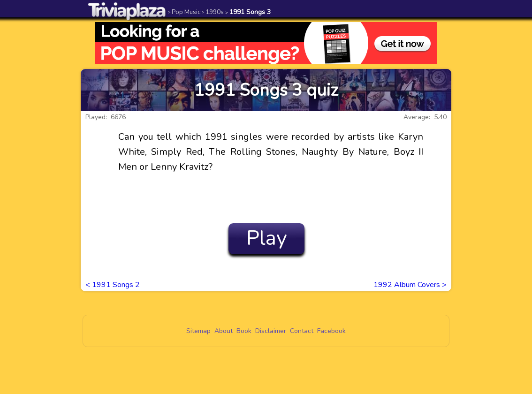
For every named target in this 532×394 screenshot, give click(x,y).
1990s (213, 12)
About (224, 331)
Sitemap (198, 331)
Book (244, 331)
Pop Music (184, 12)
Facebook (331, 331)
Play (267, 238)
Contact (302, 331)
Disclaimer (271, 331)
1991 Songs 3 (248, 12)
